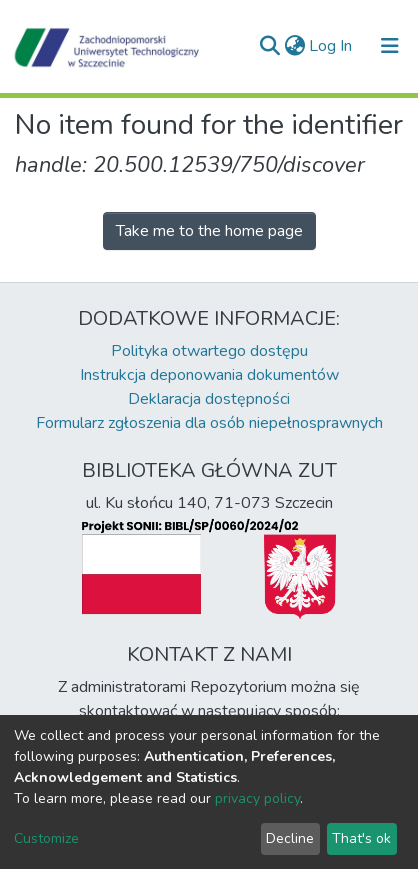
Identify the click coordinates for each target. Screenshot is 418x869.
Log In (331, 46)
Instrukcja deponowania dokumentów (209, 375)
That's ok (361, 838)
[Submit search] (269, 46)
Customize (46, 838)
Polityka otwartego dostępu (209, 351)
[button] (294, 46)
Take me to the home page (209, 231)
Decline (290, 838)
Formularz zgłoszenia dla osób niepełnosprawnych (209, 423)
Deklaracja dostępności (209, 399)
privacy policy (257, 798)
